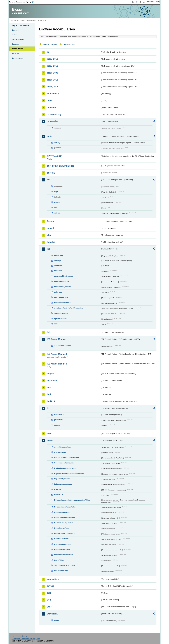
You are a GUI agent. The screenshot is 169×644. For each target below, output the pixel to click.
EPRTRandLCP (55, 156)
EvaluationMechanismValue (65, 468)
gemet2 (51, 228)
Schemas (15, 44)
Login (137, 2)
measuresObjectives (63, 287)
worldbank (52, 614)
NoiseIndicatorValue (62, 512)
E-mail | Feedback (19, 636)
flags (56, 192)
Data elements (18, 39)
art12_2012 (52, 59)
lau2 (49, 394)
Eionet (22, 21)
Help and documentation (22, 25)
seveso (51, 586)
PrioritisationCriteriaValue (65, 534)
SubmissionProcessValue (65, 565)
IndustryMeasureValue (63, 484)
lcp (49, 408)
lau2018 (51, 401)
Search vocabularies (50, 44)
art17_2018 (52, 87)
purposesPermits (61, 297)
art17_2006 (52, 73)
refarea (57, 202)
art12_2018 (52, 66)
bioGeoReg (59, 255)
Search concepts (69, 44)
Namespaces (17, 58)
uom (49, 600)
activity (57, 143)
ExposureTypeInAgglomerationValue (69, 474)
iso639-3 (58, 489)
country (57, 620)
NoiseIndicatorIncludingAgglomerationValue (72, 500)
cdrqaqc (58, 261)
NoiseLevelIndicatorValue (64, 518)
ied (49, 332)
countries (58, 266)
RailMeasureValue (61, 539)
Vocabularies (17, 49)
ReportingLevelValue (63, 544)
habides (51, 242)
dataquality (53, 121)
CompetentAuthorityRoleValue (66, 457)
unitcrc (57, 213)
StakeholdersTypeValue (64, 555)
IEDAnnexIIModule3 (57, 354)
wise (49, 607)
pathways (58, 292)
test (49, 593)
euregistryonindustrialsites (61, 166)
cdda (49, 100)
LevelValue (59, 495)
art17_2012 (52, 80)
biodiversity (53, 94)
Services (15, 53)
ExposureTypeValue (62, 479)
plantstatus (59, 420)
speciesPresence (61, 313)
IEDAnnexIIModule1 (57, 339)
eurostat (51, 173)
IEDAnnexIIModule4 (57, 364)
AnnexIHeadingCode (63, 346)
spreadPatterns (60, 319)
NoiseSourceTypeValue (64, 523)
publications (53, 579)
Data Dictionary (31, 21)
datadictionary (54, 114)
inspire (50, 374)
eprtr (49, 136)
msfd (50, 433)
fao (49, 180)
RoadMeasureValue (62, 549)
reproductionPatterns (63, 303)
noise (50, 440)
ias (48, 249)
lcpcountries (59, 415)
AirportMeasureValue (63, 447)
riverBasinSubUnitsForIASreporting (69, 308)
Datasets (15, 30)
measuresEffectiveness (64, 276)
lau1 (49, 387)
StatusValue (59, 560)
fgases (50, 221)
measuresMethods (62, 281)
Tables (14, 35)
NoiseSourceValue (62, 528)
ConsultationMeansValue (64, 463)
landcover (52, 381)
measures (58, 271)
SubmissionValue (61, 571)
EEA (22, 2)
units (56, 324)
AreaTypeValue (60, 452)
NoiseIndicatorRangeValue (65, 507)
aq (48, 52)
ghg (49, 235)
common (51, 107)
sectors (57, 425)
